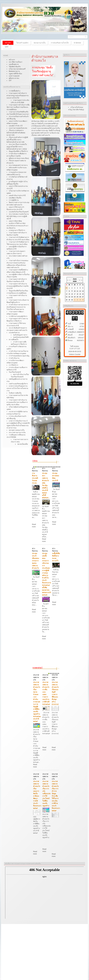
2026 (75, 281)
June (75, 279)
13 (53, 467)
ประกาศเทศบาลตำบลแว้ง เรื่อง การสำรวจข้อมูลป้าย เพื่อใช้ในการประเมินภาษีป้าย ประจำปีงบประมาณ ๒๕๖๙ (56, 796)
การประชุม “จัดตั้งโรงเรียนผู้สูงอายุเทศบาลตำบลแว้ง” (43, 71)
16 (58, 467)
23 (72, 297)
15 (56, 467)
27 (83, 297)
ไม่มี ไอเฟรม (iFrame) (44, 893)
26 (80, 297)
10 (48, 467)
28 (67, 300)
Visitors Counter (75, 354)
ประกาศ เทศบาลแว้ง (36, 677)
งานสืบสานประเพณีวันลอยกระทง (35, 478)
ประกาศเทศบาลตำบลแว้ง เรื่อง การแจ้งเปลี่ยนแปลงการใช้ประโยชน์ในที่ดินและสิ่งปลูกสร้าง (47, 794)
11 (50, 467)
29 (69, 300)
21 (67, 297)
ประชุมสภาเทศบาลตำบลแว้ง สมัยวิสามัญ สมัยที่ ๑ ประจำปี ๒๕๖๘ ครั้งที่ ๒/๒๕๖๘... (46, 485)
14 (55, 467)
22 (69, 297)
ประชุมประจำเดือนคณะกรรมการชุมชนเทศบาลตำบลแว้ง (36, 561)
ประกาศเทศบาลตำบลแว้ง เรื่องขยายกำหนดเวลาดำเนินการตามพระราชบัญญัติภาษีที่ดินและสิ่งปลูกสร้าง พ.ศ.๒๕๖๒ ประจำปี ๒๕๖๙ (37, 702)
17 (60, 467)
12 (52, 467)
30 (72, 300)
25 (77, 297)
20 (83, 294)
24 (75, 297)
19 (80, 294)
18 (77, 294)
